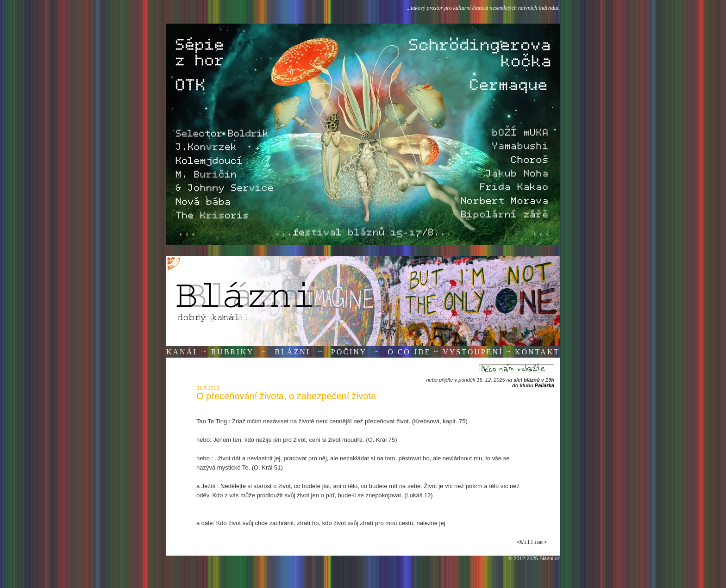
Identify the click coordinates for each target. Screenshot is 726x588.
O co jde (409, 352)
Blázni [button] (292, 352)
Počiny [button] (349, 352)
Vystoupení (473, 352)
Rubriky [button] (233, 352)
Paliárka (544, 385)
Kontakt (537, 352)
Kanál (183, 352)
